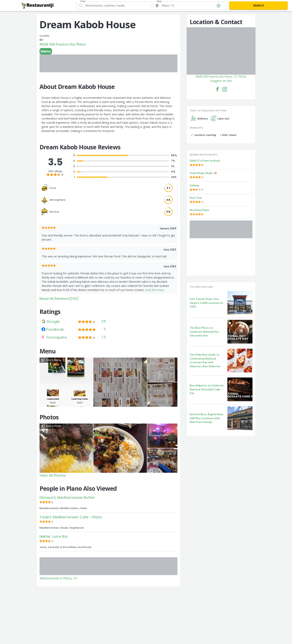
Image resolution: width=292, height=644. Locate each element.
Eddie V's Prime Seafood (205, 161)
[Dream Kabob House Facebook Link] (218, 89)
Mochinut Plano (199, 210)
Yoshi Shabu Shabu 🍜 (203, 173)
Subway (194, 185)
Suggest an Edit (221, 81)
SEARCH (259, 6)
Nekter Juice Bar (54, 536)
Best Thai (196, 198)
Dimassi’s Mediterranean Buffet (67, 498)
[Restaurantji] (38, 5)
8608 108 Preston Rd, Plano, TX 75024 (221, 77)
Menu (46, 51)
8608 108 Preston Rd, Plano (63, 44)
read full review (155, 290)
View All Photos (53, 475)
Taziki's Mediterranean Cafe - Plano (71, 517)
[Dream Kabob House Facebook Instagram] (225, 89)
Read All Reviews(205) (59, 299)
